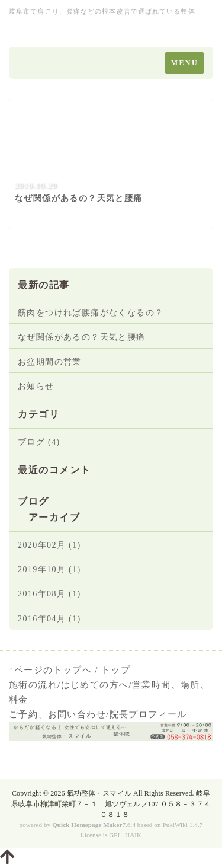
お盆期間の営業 (50, 362)
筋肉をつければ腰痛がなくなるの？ (91, 313)
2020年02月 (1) (49, 545)
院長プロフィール (148, 714)
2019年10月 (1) (49, 569)
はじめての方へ (95, 685)
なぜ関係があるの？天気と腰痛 (82, 337)
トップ (116, 670)
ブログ (33, 501)
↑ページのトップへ (50, 670)
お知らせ (36, 386)
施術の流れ (33, 685)
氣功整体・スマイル (99, 793)
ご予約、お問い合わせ (57, 714)
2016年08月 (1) (49, 594)
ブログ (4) (39, 442)
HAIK (133, 835)
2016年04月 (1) (49, 619)
